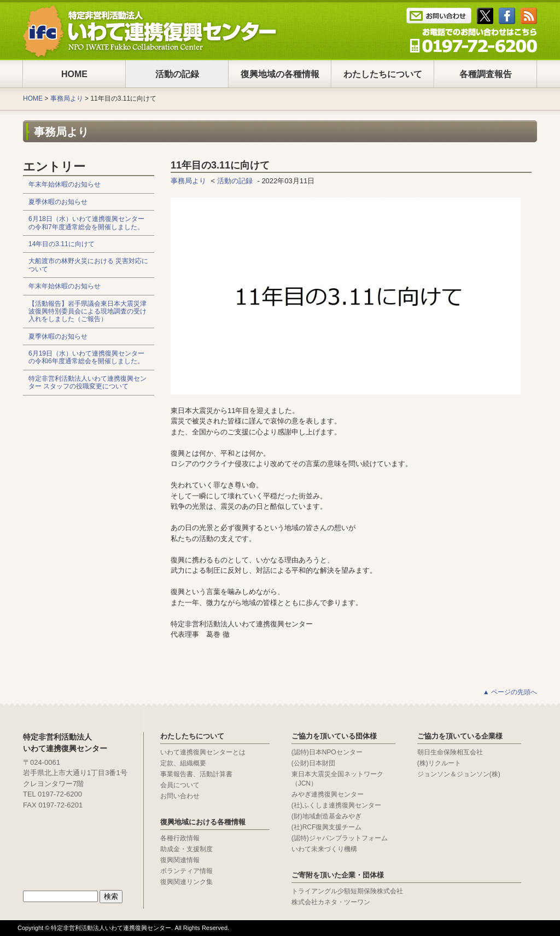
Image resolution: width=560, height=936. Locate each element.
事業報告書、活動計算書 (196, 774)
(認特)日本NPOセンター (327, 752)
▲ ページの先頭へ (510, 692)
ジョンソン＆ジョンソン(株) (459, 774)
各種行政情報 (180, 838)
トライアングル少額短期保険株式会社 (347, 891)
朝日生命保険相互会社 (450, 752)
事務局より (67, 98)
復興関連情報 (180, 860)
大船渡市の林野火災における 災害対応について (88, 265)
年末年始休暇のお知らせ (65, 184)
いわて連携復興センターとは (203, 752)
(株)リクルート (439, 763)
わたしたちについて (383, 74)
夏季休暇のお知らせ (58, 202)
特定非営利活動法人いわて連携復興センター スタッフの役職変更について (87, 382)
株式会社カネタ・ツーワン (331, 902)
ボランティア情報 (186, 871)
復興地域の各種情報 (280, 74)
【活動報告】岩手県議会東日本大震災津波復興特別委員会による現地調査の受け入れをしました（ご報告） (87, 312)
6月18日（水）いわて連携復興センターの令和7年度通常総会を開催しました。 (86, 223)
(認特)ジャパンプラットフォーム (340, 838)
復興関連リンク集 (186, 882)
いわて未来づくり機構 (324, 849)
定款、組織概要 (183, 763)
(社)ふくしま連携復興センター (336, 805)
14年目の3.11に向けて (62, 244)
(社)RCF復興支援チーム (327, 827)
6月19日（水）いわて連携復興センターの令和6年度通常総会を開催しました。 (86, 357)
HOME (74, 74)
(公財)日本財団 (313, 763)
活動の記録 (177, 74)
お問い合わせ (180, 796)
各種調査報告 (486, 74)
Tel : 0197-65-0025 (473, 40)
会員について (180, 785)
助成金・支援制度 (186, 849)
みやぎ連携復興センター (328, 794)
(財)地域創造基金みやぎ (326, 816)
